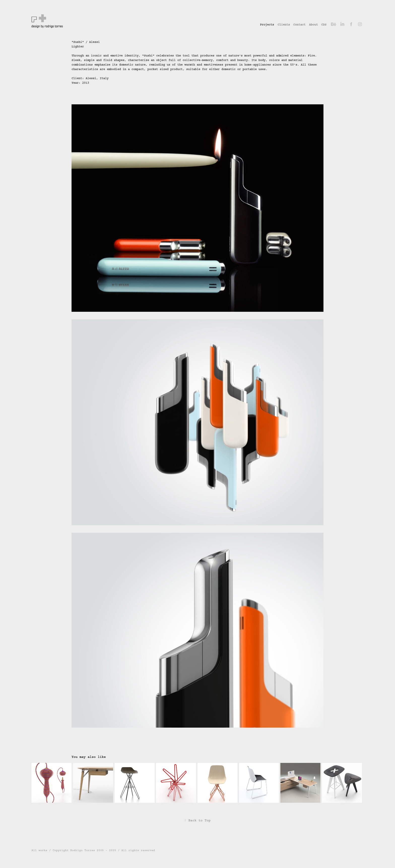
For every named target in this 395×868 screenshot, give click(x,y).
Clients (284, 25)
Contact (299, 25)
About (314, 25)
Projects (267, 25)
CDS (324, 25)
